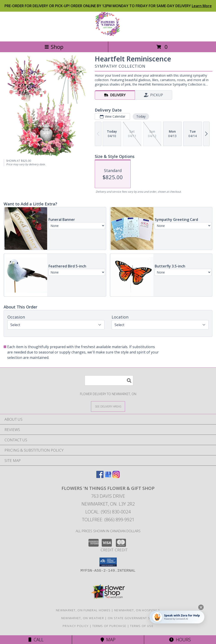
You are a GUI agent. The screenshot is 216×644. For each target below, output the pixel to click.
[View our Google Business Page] (108, 477)
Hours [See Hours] (180, 640)
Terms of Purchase (109, 626)
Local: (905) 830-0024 (108, 512)
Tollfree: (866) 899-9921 (108, 520)
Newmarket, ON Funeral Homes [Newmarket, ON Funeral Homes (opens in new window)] (83, 610)
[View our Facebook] (100, 477)
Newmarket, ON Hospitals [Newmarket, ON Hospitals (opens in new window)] (137, 610)
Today (141, 116)
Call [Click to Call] (36, 640)
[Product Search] (109, 380)
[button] (108, 562)
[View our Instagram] (116, 477)
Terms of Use (142, 626)
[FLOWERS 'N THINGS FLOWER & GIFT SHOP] (108, 35)
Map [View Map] (108, 640)
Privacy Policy (76, 626)
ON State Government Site (131, 618)
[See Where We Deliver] (108, 406)
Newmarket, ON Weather (83, 618)
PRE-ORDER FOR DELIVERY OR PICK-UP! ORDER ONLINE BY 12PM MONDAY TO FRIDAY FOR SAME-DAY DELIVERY (108, 6)
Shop (54, 47)
